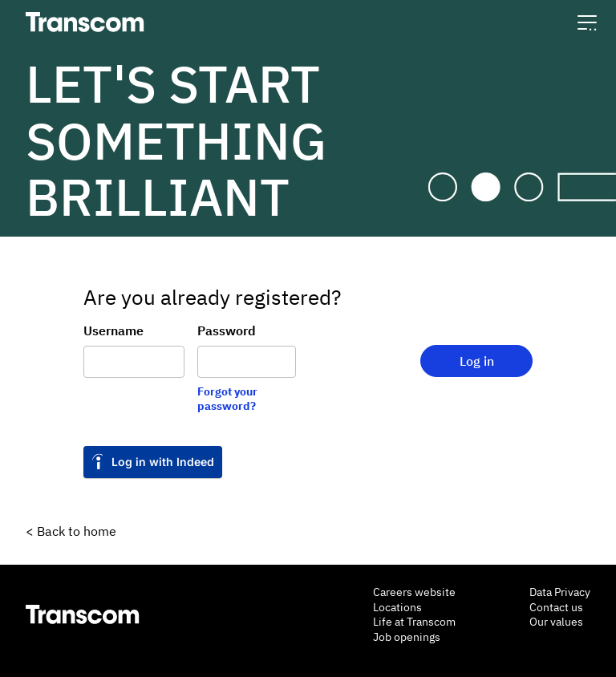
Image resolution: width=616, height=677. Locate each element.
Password (227, 330)
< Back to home (71, 531)
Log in (477, 361)
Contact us (556, 607)
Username (113, 330)
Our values (556, 622)
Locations (397, 607)
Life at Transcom (414, 622)
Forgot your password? (227, 399)
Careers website (414, 592)
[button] (587, 22)
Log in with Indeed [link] (163, 462)
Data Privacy (560, 592)
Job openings (407, 637)
